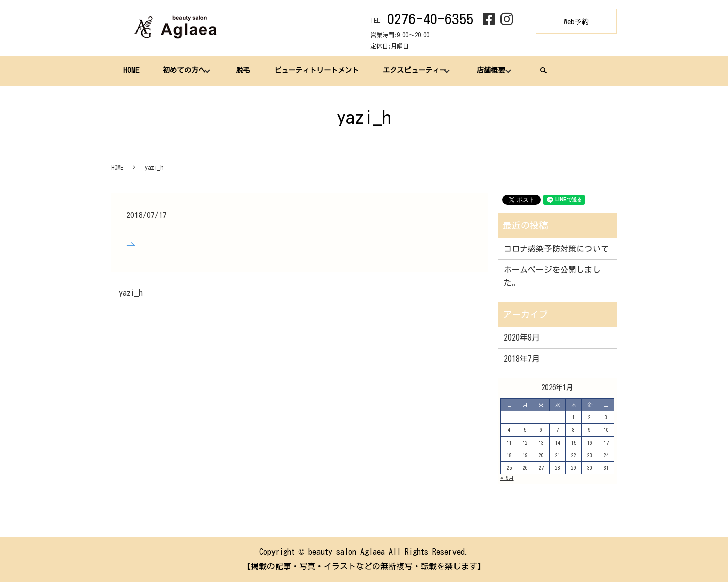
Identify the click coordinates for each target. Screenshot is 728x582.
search (541, 70)
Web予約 (576, 22)
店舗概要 (489, 70)
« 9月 (507, 478)
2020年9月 (522, 337)
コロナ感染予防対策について (556, 249)
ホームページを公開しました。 (552, 276)
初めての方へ (183, 70)
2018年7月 (522, 359)
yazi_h (131, 293)
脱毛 (242, 70)
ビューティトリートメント (315, 70)
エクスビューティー (413, 70)
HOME (131, 70)
